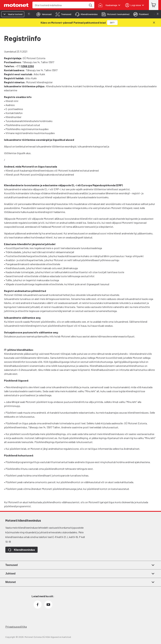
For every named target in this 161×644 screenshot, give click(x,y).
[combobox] (60, 5)
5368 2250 (28, 66)
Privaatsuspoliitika (16, 627)
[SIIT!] (112, 23)
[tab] (43, 14)
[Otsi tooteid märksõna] (90, 5)
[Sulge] (154, 23)
